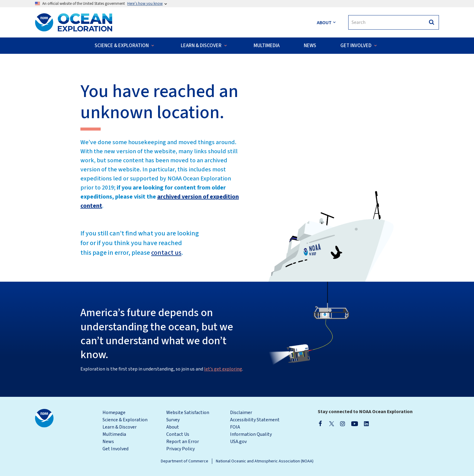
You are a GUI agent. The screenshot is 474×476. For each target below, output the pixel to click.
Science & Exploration (125, 420)
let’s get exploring (223, 369)
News (108, 442)
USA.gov (238, 442)
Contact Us (178, 434)
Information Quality (251, 434)
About (173, 427)
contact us (166, 253)
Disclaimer (241, 413)
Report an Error (183, 442)
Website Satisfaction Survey (188, 416)
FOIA (235, 427)
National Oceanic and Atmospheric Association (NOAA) (265, 461)
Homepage (114, 413)
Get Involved (115, 449)
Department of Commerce (185, 461)
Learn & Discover (120, 427)
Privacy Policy (180, 449)
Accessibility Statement (255, 420)
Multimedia (114, 434)
